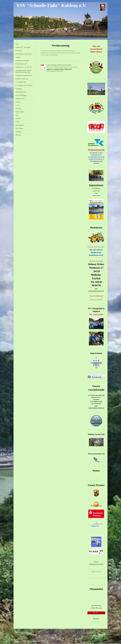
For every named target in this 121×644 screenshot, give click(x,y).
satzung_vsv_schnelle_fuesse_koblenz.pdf (59, 69)
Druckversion (21, 633)
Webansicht (102, 634)
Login (104, 633)
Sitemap (29, 633)
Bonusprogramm (98, 161)
